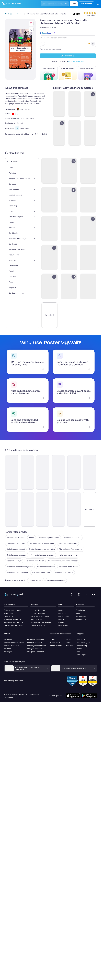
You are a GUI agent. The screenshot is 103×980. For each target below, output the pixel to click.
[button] (31, 23)
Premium (62, 613)
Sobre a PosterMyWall (13, 610)
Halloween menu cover (41, 572)
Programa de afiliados (12, 619)
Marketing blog (82, 619)
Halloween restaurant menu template (63, 561)
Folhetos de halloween (16, 538)
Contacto (81, 640)
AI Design (8, 640)
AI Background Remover (37, 646)
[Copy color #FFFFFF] (17, 114)
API (79, 652)
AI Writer (8, 649)
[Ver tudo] (49, 315)
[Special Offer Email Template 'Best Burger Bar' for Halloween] (27, 509)
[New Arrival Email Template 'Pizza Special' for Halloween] (27, 472)
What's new (9, 613)
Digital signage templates (17, 555)
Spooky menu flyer (14, 561)
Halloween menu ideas (16, 543)
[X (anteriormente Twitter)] (86, 594)
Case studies (9, 616)
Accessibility (82, 646)
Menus (32, 538)
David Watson (25, 109)
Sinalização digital (36, 580)
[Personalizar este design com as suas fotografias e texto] (20, 49)
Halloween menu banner (69, 567)
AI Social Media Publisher (14, 643)
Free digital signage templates (43, 555)
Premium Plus (64, 616)
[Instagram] (79, 594)
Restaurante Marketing (56, 580)
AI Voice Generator (35, 643)
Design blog (81, 616)
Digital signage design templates (42, 549)
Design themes (36, 619)
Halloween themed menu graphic (20, 567)
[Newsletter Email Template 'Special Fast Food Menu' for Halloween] (58, 472)
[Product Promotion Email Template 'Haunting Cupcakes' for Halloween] (58, 509)
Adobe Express (56, 646)
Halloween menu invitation (17, 572)
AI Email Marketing (11, 646)
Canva (53, 640)
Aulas (78, 613)
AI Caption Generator (36, 652)
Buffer (68, 643)
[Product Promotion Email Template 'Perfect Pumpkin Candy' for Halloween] (74, 509)
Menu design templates (68, 543)
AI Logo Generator (34, 649)
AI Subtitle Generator (36, 640)
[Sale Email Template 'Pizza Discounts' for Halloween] (12, 509)
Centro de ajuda (84, 643)
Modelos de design (38, 610)
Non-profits (63, 625)
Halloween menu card (46, 567)
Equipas (61, 619)
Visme (68, 640)
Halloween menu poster (68, 555)
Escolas (61, 622)
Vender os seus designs (13, 622)
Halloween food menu (72, 538)
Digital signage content (16, 549)
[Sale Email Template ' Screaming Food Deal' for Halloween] (12, 472)
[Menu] (98, 4)
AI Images (8, 652)
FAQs (79, 649)
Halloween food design (35, 561)
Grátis (61, 610)
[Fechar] (90, 509)
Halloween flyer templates (49, 538)
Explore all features (38, 625)
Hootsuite (69, 646)
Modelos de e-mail (38, 613)
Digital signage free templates (71, 549)
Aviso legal (81, 655)
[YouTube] (94, 594)
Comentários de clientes (14, 625)
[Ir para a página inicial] (10, 4)
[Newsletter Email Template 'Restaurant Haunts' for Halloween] (43, 509)
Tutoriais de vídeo (83, 610)
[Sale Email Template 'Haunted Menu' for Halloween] (90, 472)
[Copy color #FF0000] (13, 114)
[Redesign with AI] (68, 39)
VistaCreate (55, 643)
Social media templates (40, 616)
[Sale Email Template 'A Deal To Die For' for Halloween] (43, 472)
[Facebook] (71, 594)
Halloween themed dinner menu (42, 543)
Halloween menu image (64, 572)
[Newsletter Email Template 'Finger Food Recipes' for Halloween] (74, 472)
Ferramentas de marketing (41, 622)
